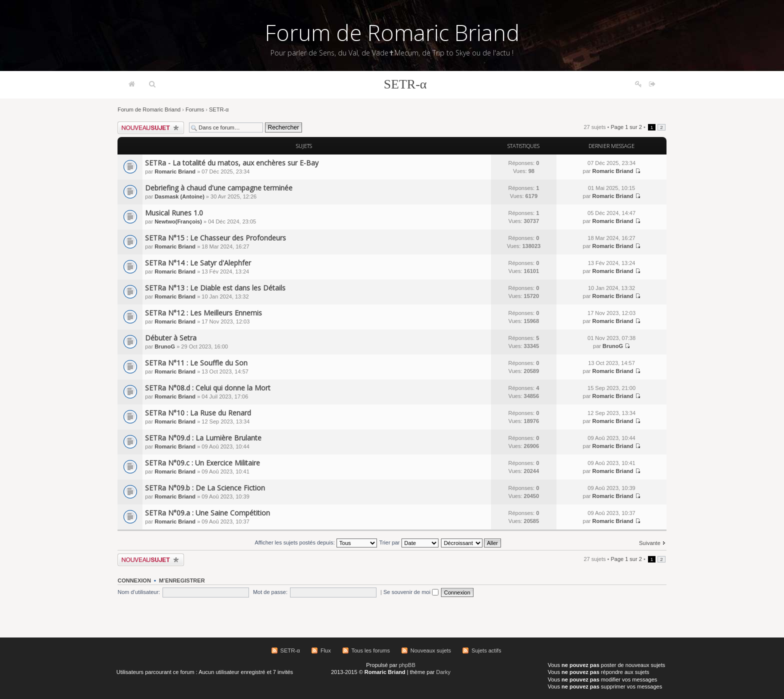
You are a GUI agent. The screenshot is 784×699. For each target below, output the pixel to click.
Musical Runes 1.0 (174, 213)
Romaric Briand (175, 171)
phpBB (407, 665)
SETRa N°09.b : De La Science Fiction (205, 488)
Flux (326, 650)
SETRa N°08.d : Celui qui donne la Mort (208, 388)
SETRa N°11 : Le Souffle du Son (196, 363)
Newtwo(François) (178, 221)
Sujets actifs (486, 650)
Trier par (408, 542)
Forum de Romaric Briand (392, 32)
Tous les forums (371, 650)
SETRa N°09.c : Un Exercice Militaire (202, 463)
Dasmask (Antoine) (179, 196)
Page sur (626, 127)
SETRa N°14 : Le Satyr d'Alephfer (198, 263)
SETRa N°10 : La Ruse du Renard (198, 413)
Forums (195, 109)
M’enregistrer (182, 580)
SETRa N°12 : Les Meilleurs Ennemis (203, 313)
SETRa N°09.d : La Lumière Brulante (203, 438)
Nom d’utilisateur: (139, 592)
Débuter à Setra (171, 338)
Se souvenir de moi (411, 592)
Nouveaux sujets (431, 650)
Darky (443, 672)
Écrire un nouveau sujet (151, 128)
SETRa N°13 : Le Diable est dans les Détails (215, 288)
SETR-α (405, 84)
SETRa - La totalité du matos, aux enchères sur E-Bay (232, 163)
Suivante (650, 543)
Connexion (134, 580)
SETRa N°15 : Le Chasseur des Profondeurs (215, 238)
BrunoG (165, 346)
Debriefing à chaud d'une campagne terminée (219, 188)
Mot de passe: (270, 592)
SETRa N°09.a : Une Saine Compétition (207, 513)
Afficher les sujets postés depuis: (315, 542)
